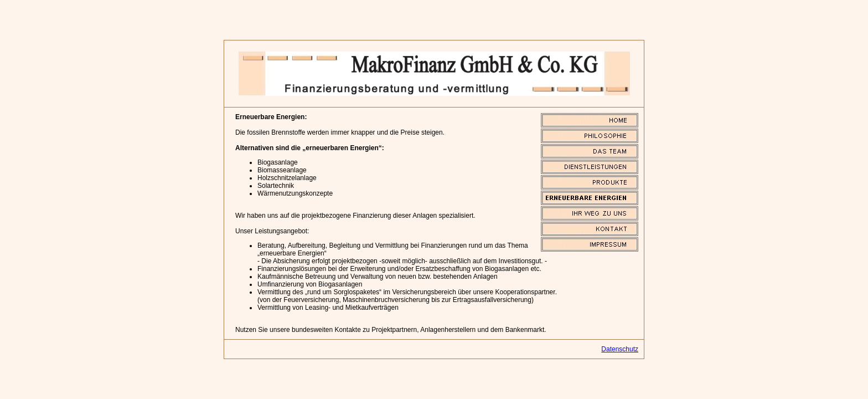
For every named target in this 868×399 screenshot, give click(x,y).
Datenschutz (620, 349)
